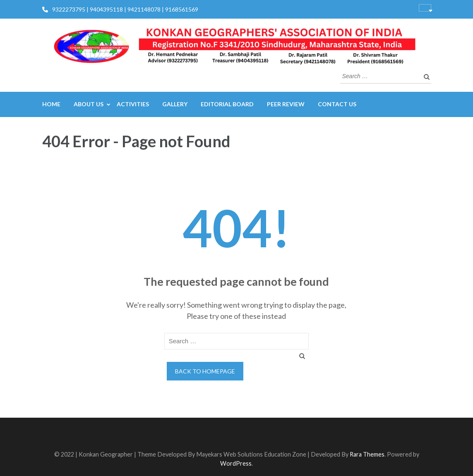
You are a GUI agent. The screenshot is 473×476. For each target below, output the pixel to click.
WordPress (236, 463)
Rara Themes (367, 454)
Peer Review (286, 104)
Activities (133, 104)
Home (51, 104)
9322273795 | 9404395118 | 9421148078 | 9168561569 (125, 9)
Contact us (337, 104)
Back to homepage (205, 371)
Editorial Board (227, 104)
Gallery (175, 104)
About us (89, 104)
